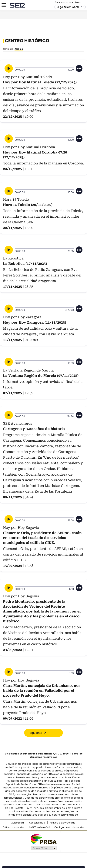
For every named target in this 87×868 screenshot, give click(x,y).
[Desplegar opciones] (79, 68)
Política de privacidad (63, 823)
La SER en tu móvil (39, 827)
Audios (19, 49)
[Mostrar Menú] (4, 25)
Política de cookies (14, 827)
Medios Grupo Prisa (44, 848)
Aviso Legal (18, 823)
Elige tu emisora (68, 27)
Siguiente (36, 733)
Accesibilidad (37, 823)
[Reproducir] (9, 68)
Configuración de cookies (69, 827)
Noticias (8, 49)
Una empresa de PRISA (44, 839)
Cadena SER (17, 25)
